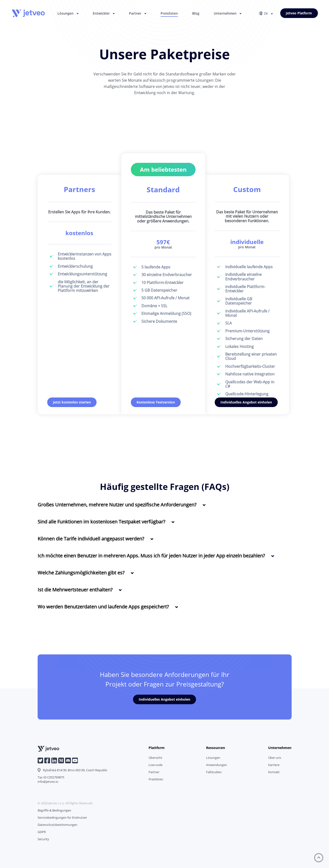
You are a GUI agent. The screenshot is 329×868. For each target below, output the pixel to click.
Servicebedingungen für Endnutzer (62, 817)
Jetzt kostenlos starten (72, 402)
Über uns (275, 758)
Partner (135, 13)
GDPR (42, 832)
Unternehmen (225, 13)
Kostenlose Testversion (156, 402)
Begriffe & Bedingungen (54, 810)
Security (43, 839)
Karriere (274, 765)
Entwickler (101, 13)
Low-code (156, 765)
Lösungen (66, 13)
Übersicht (155, 758)
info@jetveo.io (48, 782)
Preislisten (169, 13)
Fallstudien (214, 772)
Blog (196, 13)
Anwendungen (216, 765)
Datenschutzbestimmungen (58, 825)
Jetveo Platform (299, 13)
